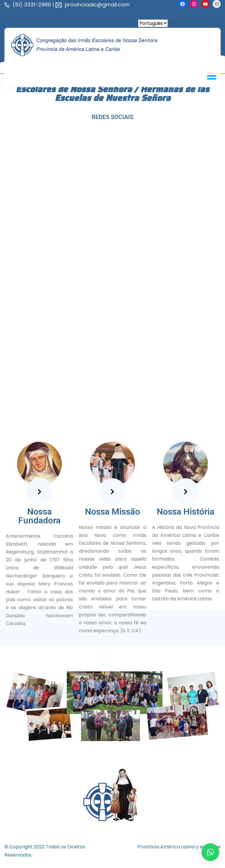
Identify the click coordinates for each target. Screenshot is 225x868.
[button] (210, 852)
